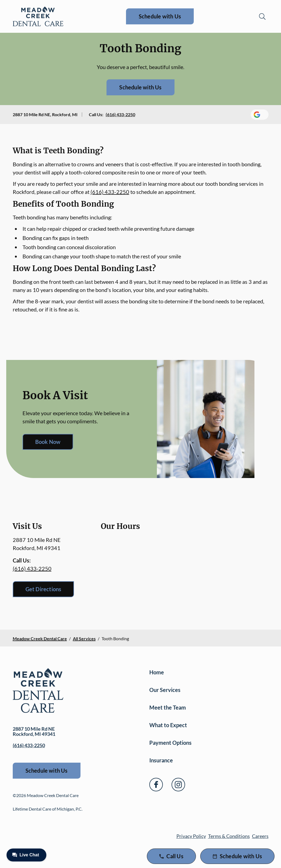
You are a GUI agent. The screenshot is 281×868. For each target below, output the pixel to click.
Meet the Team (168, 707)
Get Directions (43, 589)
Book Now (48, 442)
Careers (260, 836)
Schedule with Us (160, 16)
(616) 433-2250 (120, 114)
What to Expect (168, 725)
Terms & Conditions (229, 836)
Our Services (165, 690)
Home (157, 672)
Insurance (161, 760)
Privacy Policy (191, 836)
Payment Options (170, 743)
